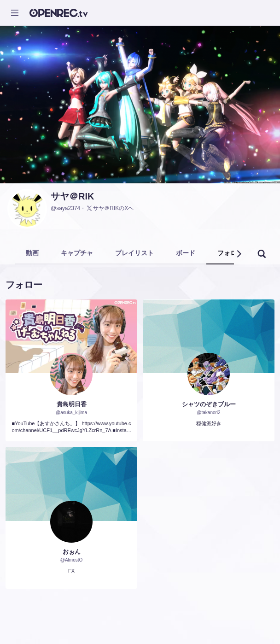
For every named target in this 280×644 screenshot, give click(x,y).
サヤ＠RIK (72, 196)
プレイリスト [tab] (134, 253)
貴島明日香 (72, 404)
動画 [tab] (32, 253)
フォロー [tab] (230, 253)
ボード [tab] (186, 253)
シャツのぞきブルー (209, 404)
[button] (239, 254)
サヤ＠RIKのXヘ (110, 208)
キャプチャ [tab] (77, 253)
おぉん (72, 552)
